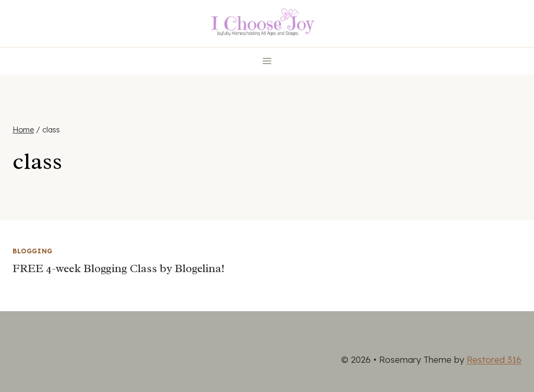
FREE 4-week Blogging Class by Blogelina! (119, 268)
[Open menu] (267, 61)
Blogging (33, 251)
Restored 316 (494, 359)
